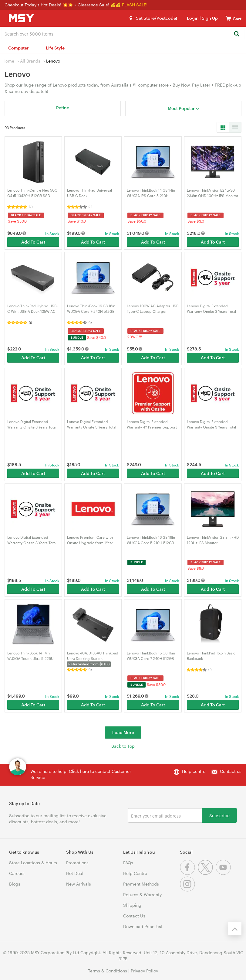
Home (8, 61)
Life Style (55, 48)
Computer (19, 48)
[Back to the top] (235, 929)
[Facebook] (189, 873)
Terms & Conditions (108, 971)
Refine (63, 108)
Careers (17, 873)
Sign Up (209, 18)
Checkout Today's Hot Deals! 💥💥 (39, 5)
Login (193, 18)
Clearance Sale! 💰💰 (99, 5)
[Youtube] (224, 873)
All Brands (30, 61)
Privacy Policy (144, 971)
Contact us (231, 771)
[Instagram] (188, 890)
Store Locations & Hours (33, 863)
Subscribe (219, 815)
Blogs (15, 884)
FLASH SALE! (135, 5)
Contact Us (134, 916)
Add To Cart (33, 242)
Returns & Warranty (142, 895)
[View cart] (228, 18)
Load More (123, 732)
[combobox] (123, 33)
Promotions (77, 863)
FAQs (128, 863)
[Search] (236, 34)
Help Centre (135, 873)
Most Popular (184, 108)
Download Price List (143, 926)
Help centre (194, 771)
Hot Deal (75, 873)
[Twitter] (207, 873)
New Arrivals (79, 884)
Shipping (132, 905)
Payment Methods (141, 884)
